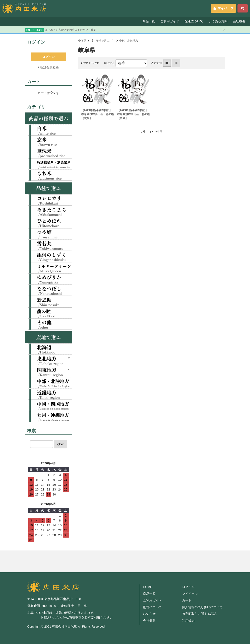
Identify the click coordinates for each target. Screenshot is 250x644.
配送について (193, 21)
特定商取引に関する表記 (199, 614)
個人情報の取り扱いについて (202, 607)
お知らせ (149, 614)
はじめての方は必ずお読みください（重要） (72, 30)
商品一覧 (148, 21)
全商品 (82, 41)
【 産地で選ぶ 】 (103, 41)
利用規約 (188, 621)
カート (187, 600)
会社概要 (239, 21)
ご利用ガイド (169, 21)
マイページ (226, 8)
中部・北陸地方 (129, 41)
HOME (148, 587)
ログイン (188, 587)
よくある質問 (218, 21)
